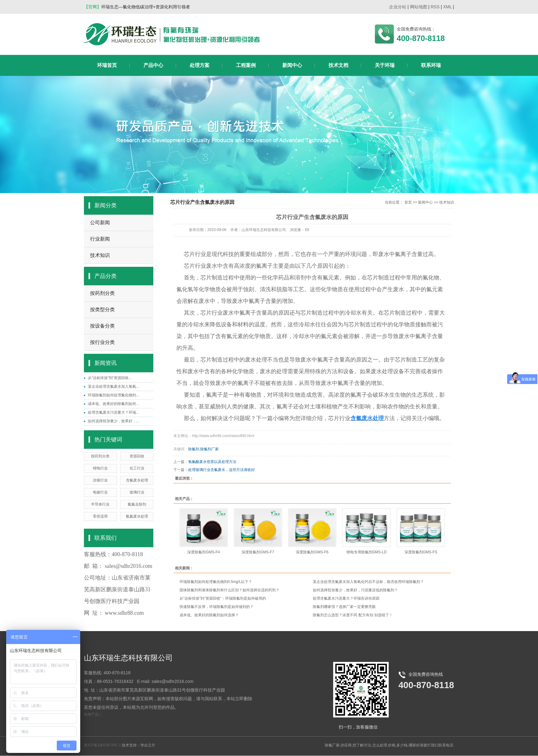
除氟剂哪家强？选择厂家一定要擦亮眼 (344, 607)
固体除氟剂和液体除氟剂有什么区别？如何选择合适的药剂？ (230, 590)
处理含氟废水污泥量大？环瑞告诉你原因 (346, 598)
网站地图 (419, 7)
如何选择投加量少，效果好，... (114, 421)
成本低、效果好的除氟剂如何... (114, 404)
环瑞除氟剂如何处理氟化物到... (114, 395)
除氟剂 (194, 449)
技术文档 (338, 65)
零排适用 (100, 516)
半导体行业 (100, 504)
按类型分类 (102, 310)
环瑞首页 (107, 65)
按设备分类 (102, 326)
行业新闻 (100, 239)
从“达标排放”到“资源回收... (110, 378)
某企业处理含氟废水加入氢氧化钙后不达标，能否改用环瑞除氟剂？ (368, 582)
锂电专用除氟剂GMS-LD (367, 552)
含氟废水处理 (137, 480)
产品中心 (153, 65)
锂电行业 (100, 468)
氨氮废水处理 (137, 516)
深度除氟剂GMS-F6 (312, 552)
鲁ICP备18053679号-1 (102, 745)
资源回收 (137, 456)
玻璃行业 (137, 492)
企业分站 (398, 7)
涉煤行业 (100, 480)
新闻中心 (292, 65)
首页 (408, 202)
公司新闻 (100, 223)
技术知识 (100, 255)
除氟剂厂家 (209, 449)
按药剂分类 (102, 293)
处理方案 (200, 65)
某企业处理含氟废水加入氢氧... (114, 386)
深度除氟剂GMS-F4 (203, 552)
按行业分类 (102, 342)
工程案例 (246, 65)
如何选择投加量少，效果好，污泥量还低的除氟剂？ (355, 590)
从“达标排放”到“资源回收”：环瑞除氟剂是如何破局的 (223, 598)
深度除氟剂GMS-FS (421, 552)
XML (447, 7)
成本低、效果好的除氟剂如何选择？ (209, 615)
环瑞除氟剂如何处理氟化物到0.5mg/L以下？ (216, 582)
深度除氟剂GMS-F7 (258, 552)
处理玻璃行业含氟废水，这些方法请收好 (221, 470)
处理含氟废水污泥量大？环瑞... (114, 412)
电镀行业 (100, 492)
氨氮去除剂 (137, 504)
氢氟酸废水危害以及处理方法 (212, 462)
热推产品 (91, 714)
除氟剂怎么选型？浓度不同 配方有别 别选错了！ (353, 615)
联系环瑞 (431, 65)
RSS (435, 7)
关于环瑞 (385, 65)
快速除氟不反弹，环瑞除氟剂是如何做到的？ (217, 607)
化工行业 (137, 468)
